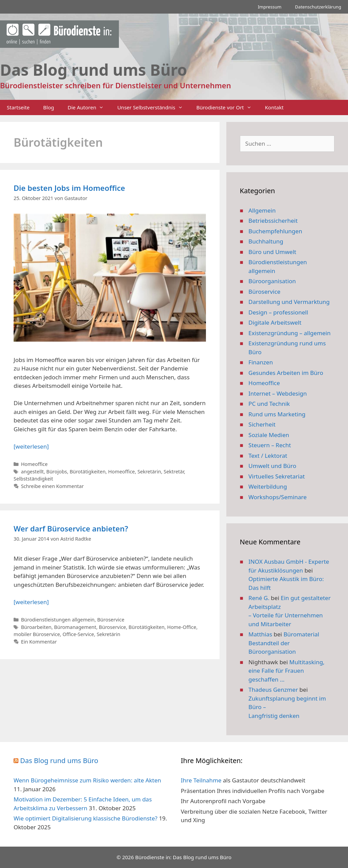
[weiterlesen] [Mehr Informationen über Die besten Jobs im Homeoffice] (31, 446)
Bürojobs (57, 472)
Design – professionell (278, 312)
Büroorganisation (272, 281)
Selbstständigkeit (33, 479)
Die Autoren (89, 107)
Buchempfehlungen (275, 231)
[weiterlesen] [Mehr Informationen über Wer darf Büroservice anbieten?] (31, 602)
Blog (49, 107)
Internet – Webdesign (278, 393)
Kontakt (274, 107)
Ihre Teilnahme (201, 780)
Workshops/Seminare (277, 497)
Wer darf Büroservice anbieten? (71, 528)
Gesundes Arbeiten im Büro (286, 373)
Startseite (18, 107)
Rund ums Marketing (277, 414)
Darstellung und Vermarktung (289, 302)
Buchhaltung (266, 241)
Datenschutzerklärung (318, 7)
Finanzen (261, 362)
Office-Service (78, 634)
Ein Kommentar (39, 642)
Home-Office (182, 627)
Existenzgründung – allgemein (290, 333)
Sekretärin (149, 472)
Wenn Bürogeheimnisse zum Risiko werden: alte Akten (87, 780)
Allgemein (262, 210)
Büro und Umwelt (272, 252)
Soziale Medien (269, 435)
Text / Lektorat (268, 456)
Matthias (260, 634)
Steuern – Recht (270, 445)
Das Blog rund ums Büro (59, 761)
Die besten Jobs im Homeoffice (69, 188)
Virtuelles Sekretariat (277, 476)
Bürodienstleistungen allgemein (58, 620)
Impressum (269, 7)
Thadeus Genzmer (273, 690)
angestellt (32, 472)
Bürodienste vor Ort (227, 107)
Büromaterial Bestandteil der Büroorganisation (284, 643)
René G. (259, 598)
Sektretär (174, 472)
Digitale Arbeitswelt (275, 322)
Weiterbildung (268, 486)
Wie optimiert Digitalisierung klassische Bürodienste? (85, 818)
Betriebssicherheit (273, 221)
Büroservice (111, 620)
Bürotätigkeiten (88, 472)
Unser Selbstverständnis (153, 107)
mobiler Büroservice (37, 634)
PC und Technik (269, 404)
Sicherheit (262, 424)
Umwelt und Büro (272, 466)
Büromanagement (75, 627)
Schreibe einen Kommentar (53, 486)
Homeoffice (34, 464)
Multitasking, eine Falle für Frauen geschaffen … (286, 671)
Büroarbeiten (36, 627)
